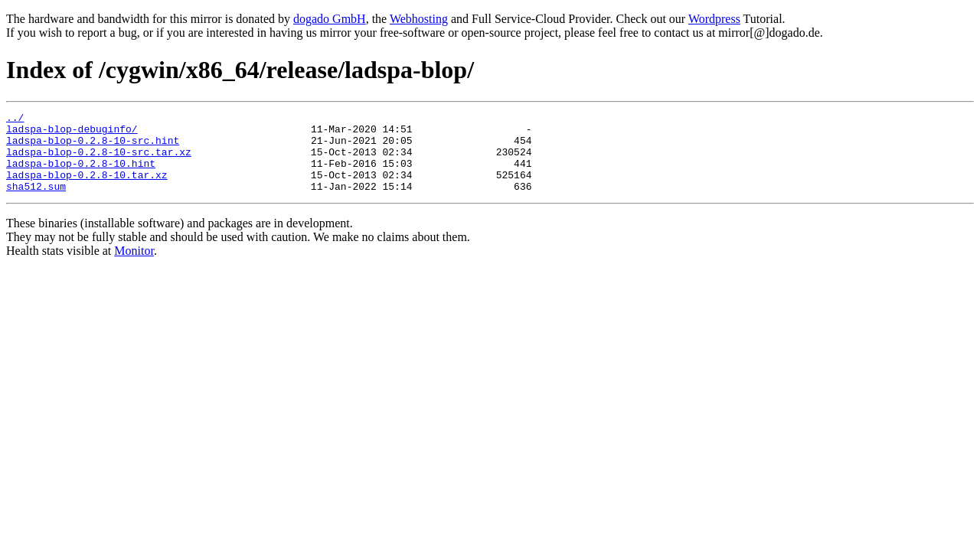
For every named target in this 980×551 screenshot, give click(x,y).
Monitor (134, 267)
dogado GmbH (330, 19)
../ (15, 119)
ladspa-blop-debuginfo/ (72, 133)
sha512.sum (36, 202)
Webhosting (419, 19)
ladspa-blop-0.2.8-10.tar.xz (87, 188)
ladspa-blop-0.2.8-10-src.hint (93, 147)
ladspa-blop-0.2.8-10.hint (81, 174)
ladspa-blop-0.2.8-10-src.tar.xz (99, 161)
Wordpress (714, 19)
